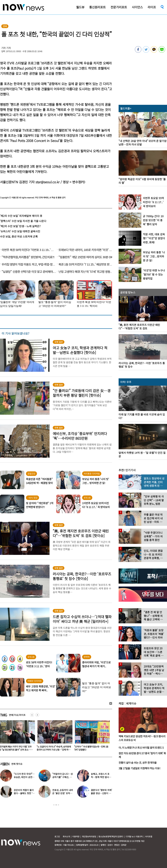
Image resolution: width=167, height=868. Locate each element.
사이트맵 (149, 836)
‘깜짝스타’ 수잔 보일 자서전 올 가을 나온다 (23, 221)
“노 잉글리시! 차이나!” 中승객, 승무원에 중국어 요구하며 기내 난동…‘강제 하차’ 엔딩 (91, 750)
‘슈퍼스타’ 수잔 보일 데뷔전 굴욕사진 (20, 231)
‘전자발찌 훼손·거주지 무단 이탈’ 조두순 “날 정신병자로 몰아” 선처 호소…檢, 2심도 (53, 750)
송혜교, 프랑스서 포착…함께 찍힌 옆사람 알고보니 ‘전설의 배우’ (101, 777)
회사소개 (66, 836)
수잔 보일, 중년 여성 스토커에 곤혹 (19, 236)
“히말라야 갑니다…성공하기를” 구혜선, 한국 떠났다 (62, 777)
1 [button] (54, 805)
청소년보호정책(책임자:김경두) (111, 836)
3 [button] (58, 805)
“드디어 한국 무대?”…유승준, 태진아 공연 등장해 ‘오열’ (24, 777)
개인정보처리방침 (89, 836)
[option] (53, 737)
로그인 (57, 836)
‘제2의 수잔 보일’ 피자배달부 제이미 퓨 (21, 216)
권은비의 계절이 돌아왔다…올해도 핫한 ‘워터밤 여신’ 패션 (24, 793)
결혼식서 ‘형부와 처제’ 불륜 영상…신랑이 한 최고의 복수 (101, 793)
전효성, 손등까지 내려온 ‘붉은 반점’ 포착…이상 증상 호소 (63, 793)
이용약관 (76, 836)
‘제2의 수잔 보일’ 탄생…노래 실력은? (20, 226)
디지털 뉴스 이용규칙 (134, 836)
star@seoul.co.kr (48, 182)
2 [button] (56, 805)
